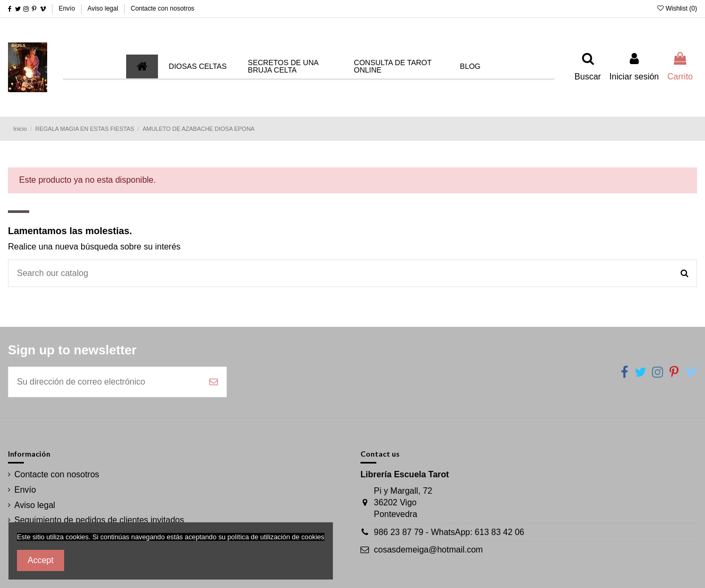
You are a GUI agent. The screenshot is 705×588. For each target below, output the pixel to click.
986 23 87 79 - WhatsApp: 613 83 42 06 (449, 532)
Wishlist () (677, 8)
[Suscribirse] (214, 382)
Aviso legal (104, 8)
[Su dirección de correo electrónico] (105, 382)
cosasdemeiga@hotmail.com (428, 550)
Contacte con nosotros (163, 8)
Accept (41, 560)
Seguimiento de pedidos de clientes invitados (99, 520)
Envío (68, 8)
